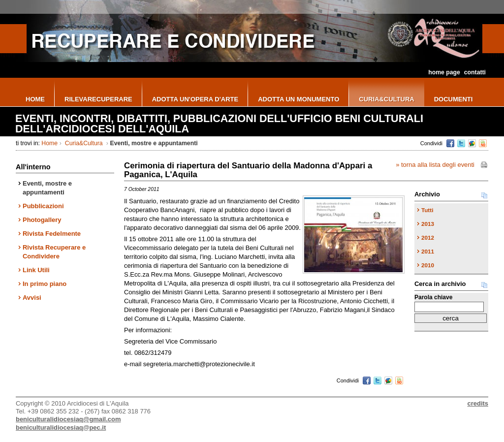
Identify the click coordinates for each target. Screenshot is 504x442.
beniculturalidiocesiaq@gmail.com (68, 419)
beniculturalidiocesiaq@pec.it (61, 427)
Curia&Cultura (84, 143)
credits (478, 403)
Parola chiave (433, 297)
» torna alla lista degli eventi (435, 165)
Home (49, 143)
